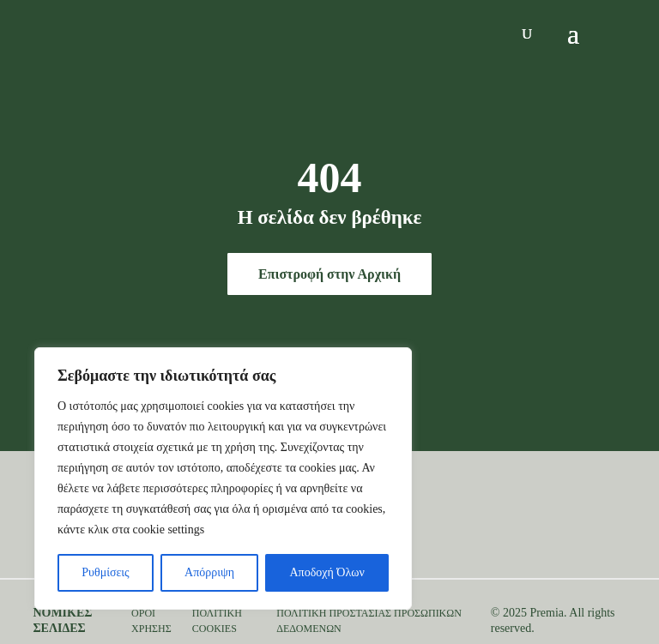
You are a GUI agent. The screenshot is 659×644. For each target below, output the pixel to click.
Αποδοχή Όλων (327, 572)
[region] (223, 478)
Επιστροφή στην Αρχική (329, 274)
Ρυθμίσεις (105, 572)
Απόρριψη (209, 572)
